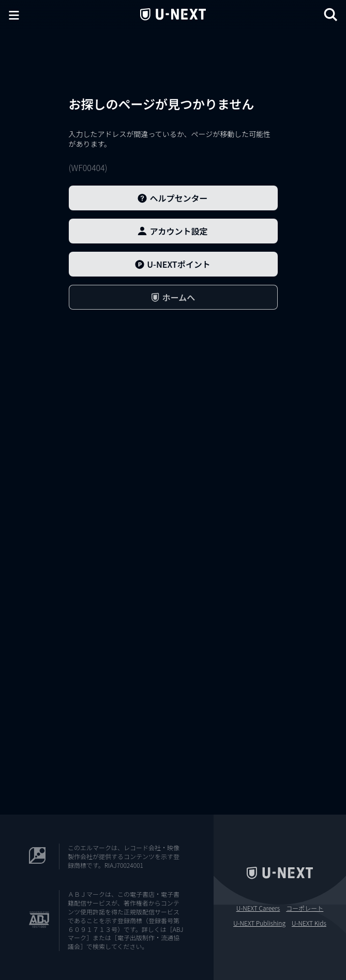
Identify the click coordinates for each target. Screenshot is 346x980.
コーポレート (305, 908)
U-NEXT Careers (258, 908)
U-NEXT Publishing (259, 923)
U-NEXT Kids (309, 923)
